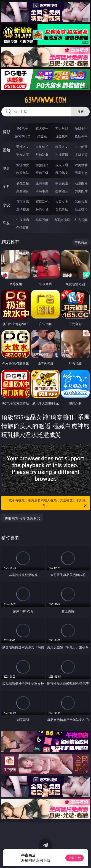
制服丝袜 (23, 173)
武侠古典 (81, 201)
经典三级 (42, 173)
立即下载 (75, 858)
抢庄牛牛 (81, 136)
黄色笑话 (62, 209)
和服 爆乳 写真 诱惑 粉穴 (22, 518)
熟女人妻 (23, 154)
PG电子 (23, 128)
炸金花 (42, 136)
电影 (6, 168)
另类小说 (42, 209)
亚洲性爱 (23, 165)
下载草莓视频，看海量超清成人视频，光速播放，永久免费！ (46, 503)
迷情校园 (23, 209)
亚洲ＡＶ (23, 147)
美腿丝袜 (23, 191)
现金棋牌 (62, 136)
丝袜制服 (42, 154)
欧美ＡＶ (62, 147)
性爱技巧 (81, 209)
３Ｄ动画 (81, 147)
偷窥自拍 (23, 183)
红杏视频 (81, 220)
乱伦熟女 (62, 173)
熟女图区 (62, 191)
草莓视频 (42, 220)
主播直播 (62, 154)
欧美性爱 (81, 165)
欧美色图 (62, 183)
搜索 (80, 112)
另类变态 (81, 173)
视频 (6, 150)
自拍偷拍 (42, 147)
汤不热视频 (62, 220)
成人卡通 (62, 165)
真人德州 (42, 128)
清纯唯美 (42, 191)
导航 (6, 223)
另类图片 (81, 191)
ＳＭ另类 (81, 154)
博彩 (6, 132)
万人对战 (62, 128)
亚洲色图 (42, 183)
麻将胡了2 (22, 136)
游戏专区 (81, 128)
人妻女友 (62, 201)
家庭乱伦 (42, 201)
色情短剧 (23, 228)
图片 (6, 187)
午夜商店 (23, 220)
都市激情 (23, 201)
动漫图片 (81, 183)
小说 (6, 205)
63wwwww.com (45, 100)
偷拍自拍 (42, 165)
